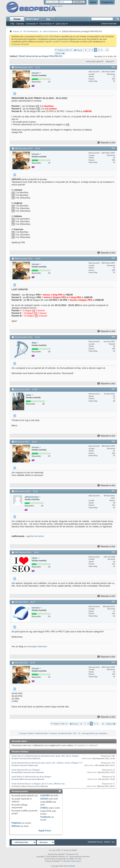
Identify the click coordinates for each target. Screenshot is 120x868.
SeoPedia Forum (95, 842)
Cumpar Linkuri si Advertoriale (34, 733)
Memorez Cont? (55, 6)
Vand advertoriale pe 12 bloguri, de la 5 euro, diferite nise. (38, 784)
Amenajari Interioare (37, 646)
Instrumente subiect (94, 61)
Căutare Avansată (109, 23)
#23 (113, 258)
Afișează (109, 61)
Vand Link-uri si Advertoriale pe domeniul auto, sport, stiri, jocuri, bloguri (45, 756)
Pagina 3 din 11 (65, 50)
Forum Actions (46, 24)
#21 (113, 67)
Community (31, 24)
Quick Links (61, 24)
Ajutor (93, 2)
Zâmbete (44, 799)
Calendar (20, 24)
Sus (113, 842)
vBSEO (72, 859)
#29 (113, 602)
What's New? (33, 19)
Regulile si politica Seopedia (57, 42)
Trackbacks (45, 817)
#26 (113, 441)
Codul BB (45, 795)
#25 (113, 389)
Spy (48, 19)
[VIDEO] (44, 808)
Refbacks (16, 826)
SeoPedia (72, 866)
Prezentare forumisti (20, 44)
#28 (113, 552)
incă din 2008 (48, 36)
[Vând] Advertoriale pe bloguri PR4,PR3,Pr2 (40, 56)
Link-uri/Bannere (50, 31)
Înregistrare (107, 2)
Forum (17, 19)
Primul (78, 50)
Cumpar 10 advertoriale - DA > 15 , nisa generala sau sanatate (78, 733)
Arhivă (107, 842)
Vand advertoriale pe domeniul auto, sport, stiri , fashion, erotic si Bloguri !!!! (47, 763)
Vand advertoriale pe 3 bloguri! (26, 770)
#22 (113, 148)
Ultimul (60, 53)
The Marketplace (31, 31)
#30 (113, 662)
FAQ (12, 24)
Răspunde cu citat (106, 143)
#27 (113, 491)
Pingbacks (16, 823)
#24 (113, 337)
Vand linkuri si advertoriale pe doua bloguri (31, 777)
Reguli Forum (45, 831)
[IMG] (49, 802)
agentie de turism (35, 536)
